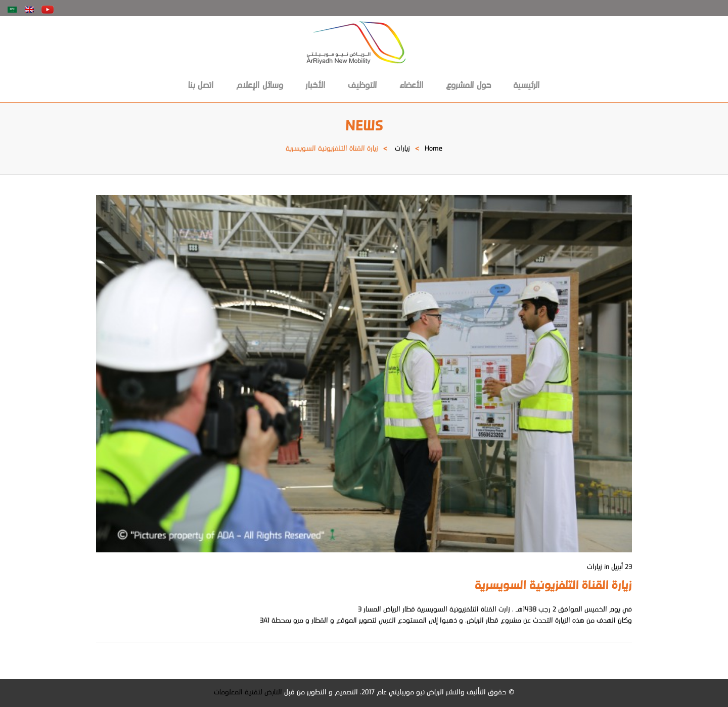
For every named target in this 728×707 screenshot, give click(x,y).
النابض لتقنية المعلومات (248, 693)
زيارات (402, 149)
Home (434, 149)
